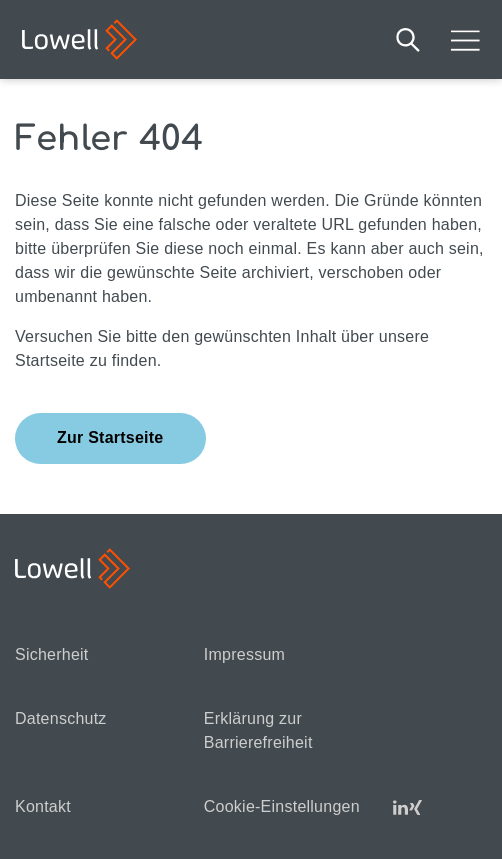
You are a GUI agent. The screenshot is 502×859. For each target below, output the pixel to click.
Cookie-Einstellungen (282, 806)
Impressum (244, 654)
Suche (408, 40)
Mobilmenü (465, 40)
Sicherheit (52, 654)
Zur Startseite (110, 437)
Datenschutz (61, 718)
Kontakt (43, 806)
